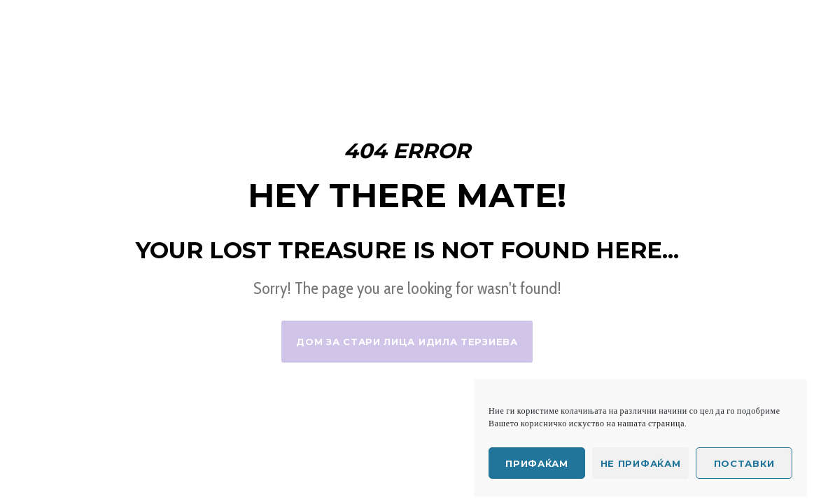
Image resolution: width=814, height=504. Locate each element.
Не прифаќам (641, 463)
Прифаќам (537, 463)
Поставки (744, 463)
